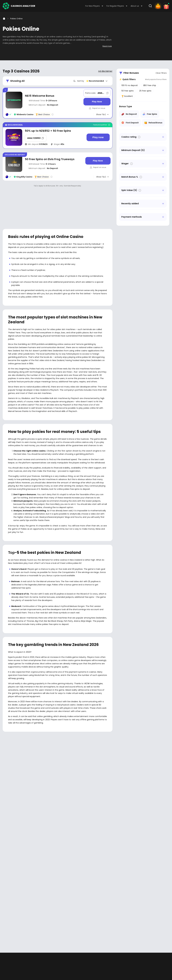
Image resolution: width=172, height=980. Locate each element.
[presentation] (86, 825)
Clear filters (161, 73)
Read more (107, 46)
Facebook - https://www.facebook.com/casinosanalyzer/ (6, 874)
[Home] (4, 19)
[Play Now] (97, 102)
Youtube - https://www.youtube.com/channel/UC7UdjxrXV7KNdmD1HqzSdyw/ (14, 874)
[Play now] (98, 137)
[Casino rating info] (53, 114)
